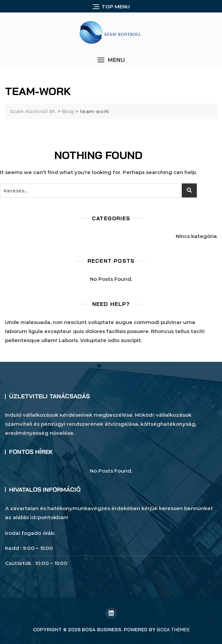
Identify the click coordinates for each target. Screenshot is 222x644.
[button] (111, 60)
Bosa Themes (173, 630)
